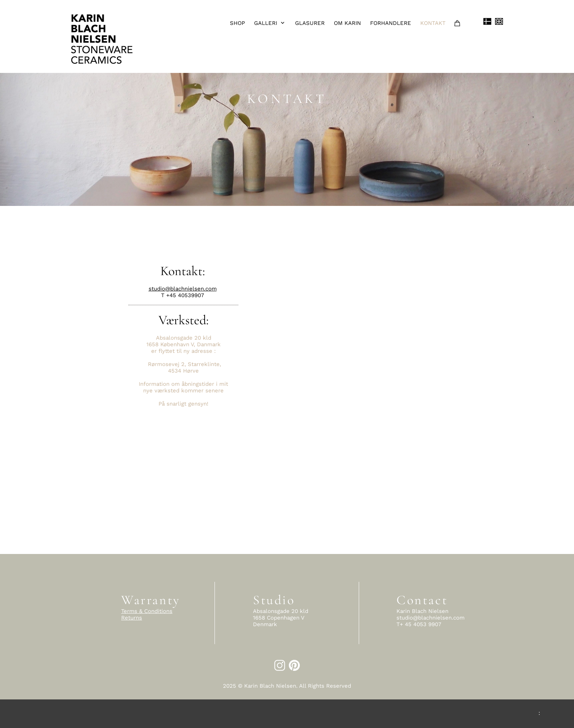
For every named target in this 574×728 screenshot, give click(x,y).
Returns (132, 618)
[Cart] (458, 23)
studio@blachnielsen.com (183, 289)
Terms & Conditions (147, 611)
